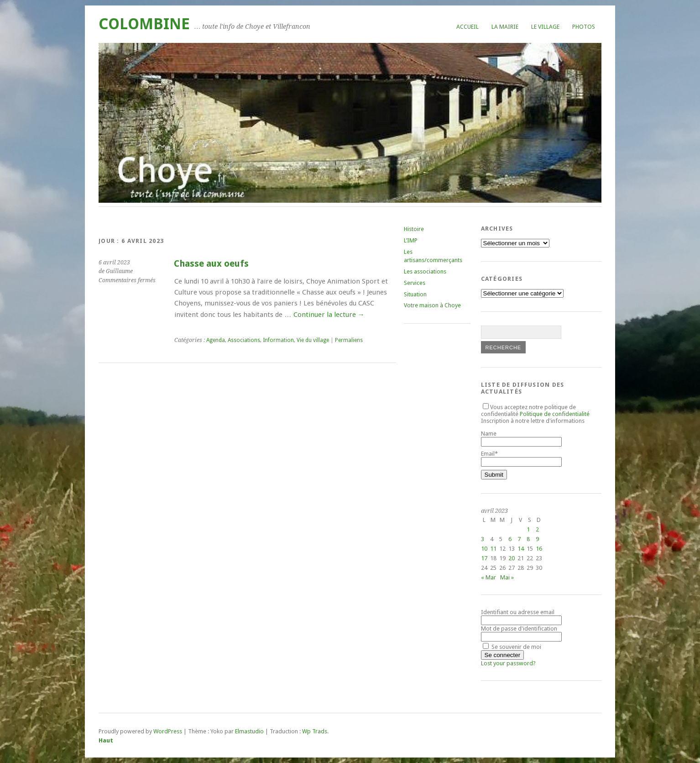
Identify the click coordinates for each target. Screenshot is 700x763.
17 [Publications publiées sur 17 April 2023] (484, 558)
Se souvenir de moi (512, 647)
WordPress (168, 731)
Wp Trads (315, 731)
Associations (244, 340)
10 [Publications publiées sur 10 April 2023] (484, 549)
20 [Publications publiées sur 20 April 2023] (512, 558)
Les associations (425, 271)
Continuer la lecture (329, 315)
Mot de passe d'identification (519, 629)
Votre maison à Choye (432, 305)
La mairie (505, 27)
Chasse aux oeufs (211, 264)
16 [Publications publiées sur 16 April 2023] (539, 549)
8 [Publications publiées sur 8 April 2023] (528, 539)
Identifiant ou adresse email (518, 612)
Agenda (216, 340)
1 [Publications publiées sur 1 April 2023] (528, 529)
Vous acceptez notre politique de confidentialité (535, 410)
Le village (545, 27)
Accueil (468, 27)
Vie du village (313, 340)
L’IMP (411, 240)
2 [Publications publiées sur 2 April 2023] (537, 529)
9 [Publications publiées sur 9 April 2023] (537, 539)
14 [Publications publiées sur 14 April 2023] (521, 549)
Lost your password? (508, 663)
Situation (415, 294)
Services (415, 283)
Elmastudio (249, 731)
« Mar (488, 577)
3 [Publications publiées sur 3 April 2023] (483, 539)
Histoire (414, 229)
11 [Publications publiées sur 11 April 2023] (493, 549)
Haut (106, 740)
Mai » (507, 577)
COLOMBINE (144, 24)
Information (278, 340)
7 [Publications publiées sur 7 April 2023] (519, 539)
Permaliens (349, 340)
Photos (584, 27)
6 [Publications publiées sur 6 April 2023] (510, 539)
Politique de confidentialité (555, 414)
